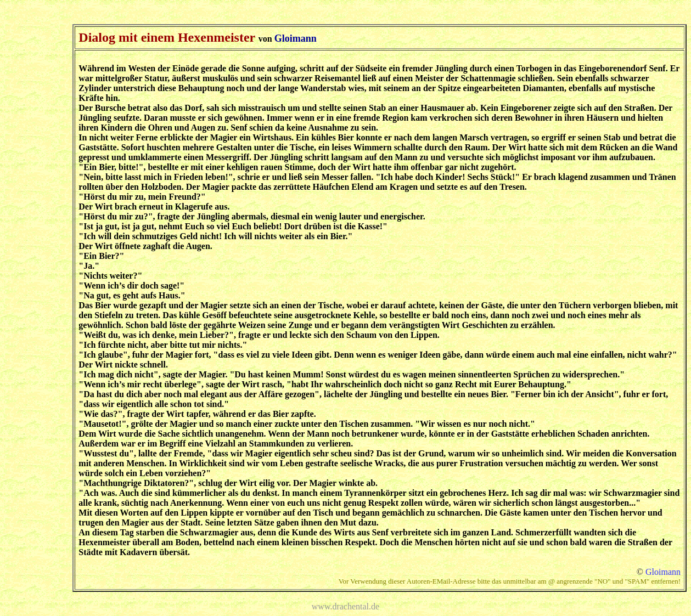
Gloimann (663, 572)
